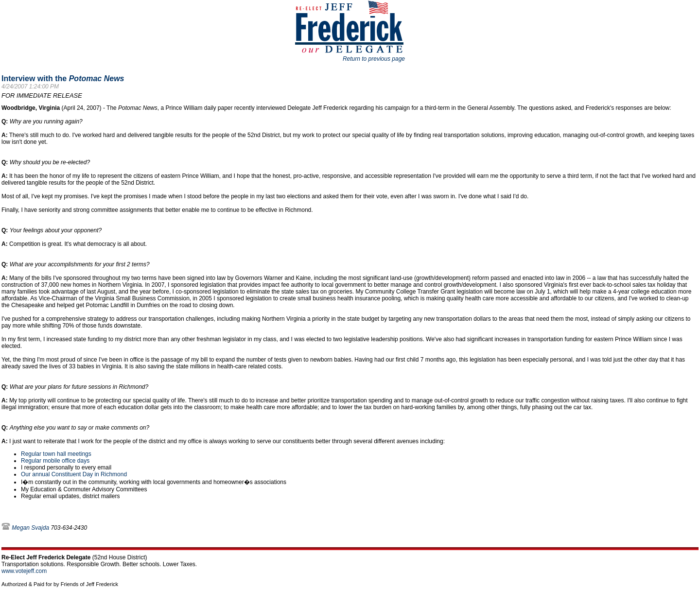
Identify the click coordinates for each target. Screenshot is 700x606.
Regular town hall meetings (56, 454)
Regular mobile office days (55, 461)
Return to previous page (374, 59)
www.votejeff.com (24, 571)
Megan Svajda (30, 528)
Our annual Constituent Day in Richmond (74, 474)
